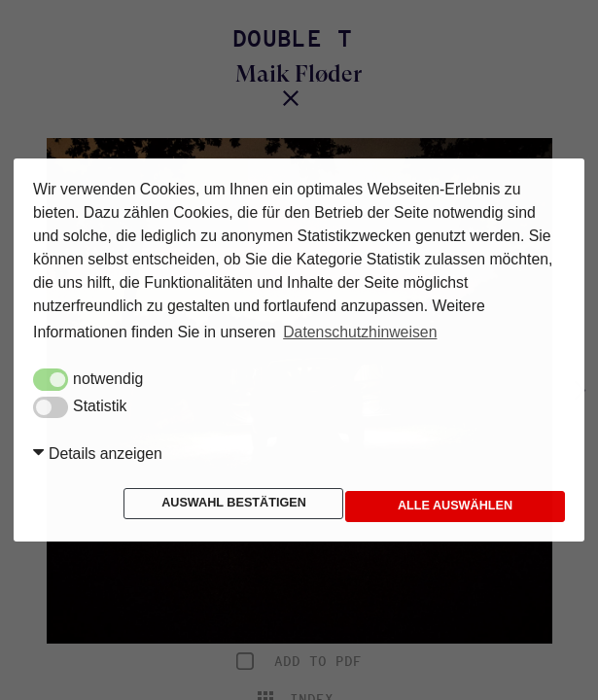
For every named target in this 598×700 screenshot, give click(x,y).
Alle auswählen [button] (320, 507)
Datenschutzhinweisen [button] (360, 332)
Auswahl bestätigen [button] (134, 503)
